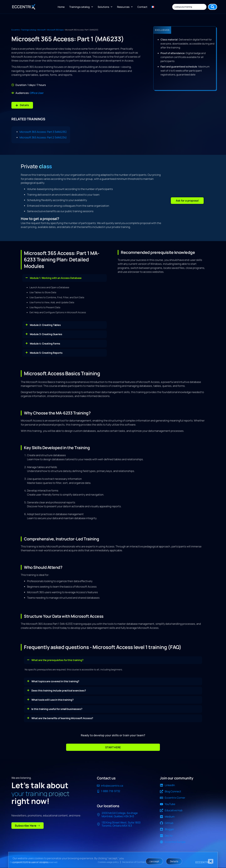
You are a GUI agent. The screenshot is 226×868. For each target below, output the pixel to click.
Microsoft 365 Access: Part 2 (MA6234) (43, 137)
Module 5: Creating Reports (46, 353)
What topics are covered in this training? (55, 681)
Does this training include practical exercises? (59, 691)
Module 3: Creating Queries (46, 334)
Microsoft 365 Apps (55, 30)
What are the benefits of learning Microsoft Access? (62, 718)
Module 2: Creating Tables (45, 325)
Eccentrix (16, 30)
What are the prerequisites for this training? (58, 660)
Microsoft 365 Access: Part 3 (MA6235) (43, 132)
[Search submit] (213, 7)
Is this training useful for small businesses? (57, 709)
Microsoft (41, 30)
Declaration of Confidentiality (137, 862)
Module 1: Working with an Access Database (56, 278)
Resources (125, 7)
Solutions (105, 7)
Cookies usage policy (108, 862)
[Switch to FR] (153, 7)
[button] (187, 201)
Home (61, 7)
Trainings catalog (81, 7)
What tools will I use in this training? (53, 700)
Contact (142, 7)
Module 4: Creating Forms (45, 344)
